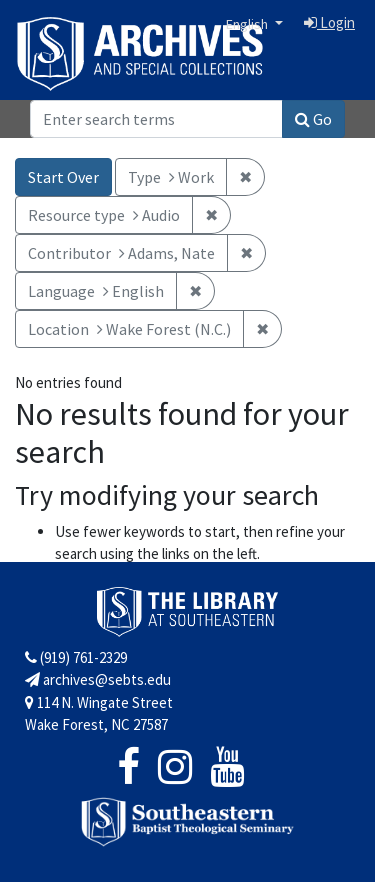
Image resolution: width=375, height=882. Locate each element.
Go (313, 119)
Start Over (63, 177)
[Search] (156, 119)
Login (329, 22)
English (248, 24)
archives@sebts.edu (98, 679)
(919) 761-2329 (76, 657)
